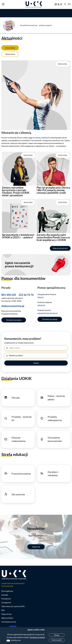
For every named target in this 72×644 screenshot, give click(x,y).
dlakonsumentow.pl (13, 306)
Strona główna (7, 591)
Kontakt (5, 595)
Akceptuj (57, 635)
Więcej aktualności (60, 248)
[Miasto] (36, 348)
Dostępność (6, 602)
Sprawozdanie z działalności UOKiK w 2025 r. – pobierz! (18, 236)
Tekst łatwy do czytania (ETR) (13, 606)
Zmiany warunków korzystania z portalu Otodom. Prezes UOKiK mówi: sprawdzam (16, 191)
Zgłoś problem (7, 618)
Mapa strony (7, 614)
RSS (3, 610)
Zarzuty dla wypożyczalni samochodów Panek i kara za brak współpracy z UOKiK (53, 237)
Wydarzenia (10, 54)
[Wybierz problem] (36, 356)
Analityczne (16, 640)
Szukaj (36, 363)
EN (69, 4)
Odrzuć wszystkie (57, 640)
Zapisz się (36, 547)
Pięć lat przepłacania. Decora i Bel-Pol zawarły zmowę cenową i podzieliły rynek (53, 190)
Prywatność (6, 599)
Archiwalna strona (9, 622)
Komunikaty (10, 48)
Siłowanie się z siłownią (16, 133)
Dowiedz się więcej (14, 320)
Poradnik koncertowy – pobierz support (36, 25)
